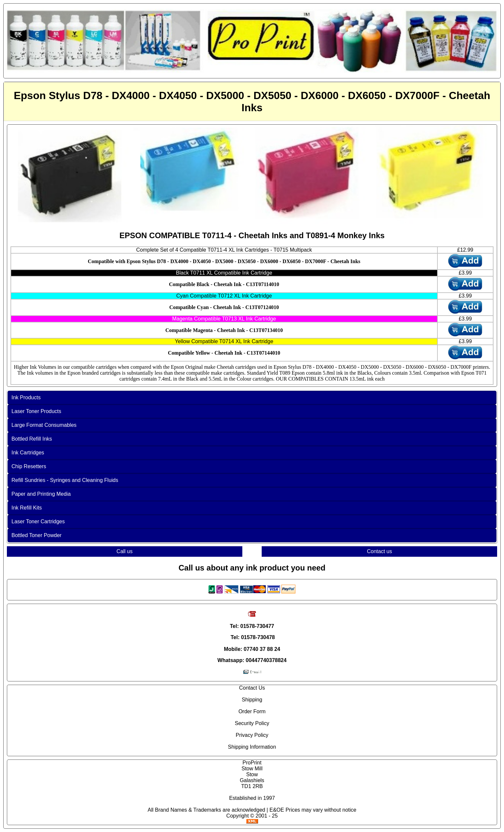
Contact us (379, 551)
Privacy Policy (252, 735)
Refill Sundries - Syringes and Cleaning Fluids (65, 480)
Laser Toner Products (36, 411)
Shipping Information (252, 747)
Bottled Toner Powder (37, 535)
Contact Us (252, 688)
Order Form (252, 711)
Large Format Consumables (44, 425)
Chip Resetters (29, 466)
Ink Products (26, 397)
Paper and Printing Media (41, 494)
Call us (124, 551)
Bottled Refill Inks (32, 439)
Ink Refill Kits (27, 508)
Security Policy (252, 723)
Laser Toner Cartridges (38, 521)
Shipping (252, 700)
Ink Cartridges (28, 453)
